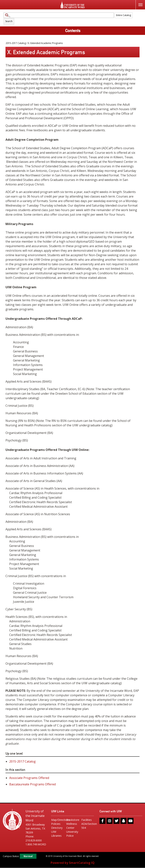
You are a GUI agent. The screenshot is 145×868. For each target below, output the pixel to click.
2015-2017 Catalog (16, 43)
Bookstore (72, 820)
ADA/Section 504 (88, 826)
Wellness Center (72, 826)
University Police (72, 834)
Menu (139, 3)
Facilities (87, 820)
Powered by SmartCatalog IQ (73, 863)
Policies (56, 824)
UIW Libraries (56, 834)
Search (9, 21)
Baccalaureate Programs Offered (32, 784)
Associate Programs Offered (29, 778)
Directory (57, 828)
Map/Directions (57, 820)
